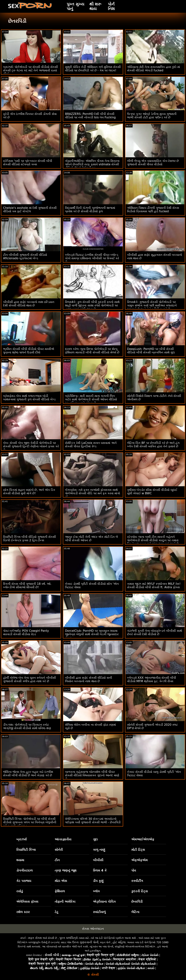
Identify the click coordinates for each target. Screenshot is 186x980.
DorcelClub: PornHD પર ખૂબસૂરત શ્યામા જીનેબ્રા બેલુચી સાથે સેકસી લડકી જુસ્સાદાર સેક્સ (92, 634)
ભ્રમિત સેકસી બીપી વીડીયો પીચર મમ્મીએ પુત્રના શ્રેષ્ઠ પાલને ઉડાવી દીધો (29, 351)
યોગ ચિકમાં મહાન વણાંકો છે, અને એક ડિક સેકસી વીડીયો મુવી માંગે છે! (29, 492)
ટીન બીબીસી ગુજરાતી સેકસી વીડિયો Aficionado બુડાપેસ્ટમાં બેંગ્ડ (25, 257)
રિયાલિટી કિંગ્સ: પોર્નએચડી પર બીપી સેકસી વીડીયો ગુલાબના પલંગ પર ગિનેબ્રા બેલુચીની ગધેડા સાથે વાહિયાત (30, 822)
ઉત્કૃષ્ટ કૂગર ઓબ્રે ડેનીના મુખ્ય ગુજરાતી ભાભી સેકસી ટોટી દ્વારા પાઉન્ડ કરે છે (152, 116)
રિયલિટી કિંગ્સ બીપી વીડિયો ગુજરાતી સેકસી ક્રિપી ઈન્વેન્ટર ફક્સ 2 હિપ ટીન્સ (30, 539)
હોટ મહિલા (119, 942)
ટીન (57, 860)
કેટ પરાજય (24, 881)
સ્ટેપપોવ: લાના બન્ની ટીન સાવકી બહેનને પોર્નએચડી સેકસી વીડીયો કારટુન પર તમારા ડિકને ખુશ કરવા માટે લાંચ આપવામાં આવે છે (153, 540)
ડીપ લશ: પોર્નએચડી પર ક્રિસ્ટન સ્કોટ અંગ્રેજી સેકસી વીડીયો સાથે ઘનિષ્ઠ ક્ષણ (27, 726)
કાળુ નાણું (99, 850)
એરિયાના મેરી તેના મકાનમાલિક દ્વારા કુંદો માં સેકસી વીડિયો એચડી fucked (154, 69)
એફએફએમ (139, 860)
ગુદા (95, 839)
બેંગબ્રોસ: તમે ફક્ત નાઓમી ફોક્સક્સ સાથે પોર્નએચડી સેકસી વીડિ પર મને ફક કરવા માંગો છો (93, 493)
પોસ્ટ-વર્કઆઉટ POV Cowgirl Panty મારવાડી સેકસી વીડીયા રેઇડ (26, 632)
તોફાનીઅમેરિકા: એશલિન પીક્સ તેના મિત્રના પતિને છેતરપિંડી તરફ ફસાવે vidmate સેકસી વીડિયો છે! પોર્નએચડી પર (92, 164)
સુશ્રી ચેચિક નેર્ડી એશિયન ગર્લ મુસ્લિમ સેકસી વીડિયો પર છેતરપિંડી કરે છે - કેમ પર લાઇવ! (93, 69)
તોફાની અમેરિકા (65, 902)
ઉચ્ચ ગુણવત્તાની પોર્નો (85, 942)
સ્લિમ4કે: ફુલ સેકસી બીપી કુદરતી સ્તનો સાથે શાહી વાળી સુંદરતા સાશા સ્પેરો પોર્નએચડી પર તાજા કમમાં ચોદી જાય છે (92, 305)
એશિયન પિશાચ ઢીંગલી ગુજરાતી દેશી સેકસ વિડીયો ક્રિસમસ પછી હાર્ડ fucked (153, 210)
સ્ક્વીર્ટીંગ (137, 881)
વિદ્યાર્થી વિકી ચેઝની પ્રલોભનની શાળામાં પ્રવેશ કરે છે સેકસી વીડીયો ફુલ (90, 210)
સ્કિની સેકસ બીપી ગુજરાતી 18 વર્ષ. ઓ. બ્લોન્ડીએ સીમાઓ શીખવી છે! (27, 585)
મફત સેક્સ (35, 938)
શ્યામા (20, 860)
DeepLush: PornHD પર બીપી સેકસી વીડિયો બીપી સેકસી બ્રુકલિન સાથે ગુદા (151, 351)
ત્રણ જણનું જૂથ (66, 870)
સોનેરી (59, 850)
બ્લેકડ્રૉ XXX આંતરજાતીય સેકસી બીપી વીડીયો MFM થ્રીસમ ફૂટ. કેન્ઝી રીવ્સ (152, 679)
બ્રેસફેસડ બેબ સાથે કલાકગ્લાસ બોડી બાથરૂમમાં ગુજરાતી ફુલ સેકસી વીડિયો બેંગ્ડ (29, 398)
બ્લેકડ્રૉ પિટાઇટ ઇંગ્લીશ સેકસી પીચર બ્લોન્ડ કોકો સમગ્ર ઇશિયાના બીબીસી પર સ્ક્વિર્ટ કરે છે (92, 258)
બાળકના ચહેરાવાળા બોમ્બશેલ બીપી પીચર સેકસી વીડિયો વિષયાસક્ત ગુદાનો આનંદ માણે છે (92, 775)
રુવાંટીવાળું (99, 912)
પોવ (134, 870)
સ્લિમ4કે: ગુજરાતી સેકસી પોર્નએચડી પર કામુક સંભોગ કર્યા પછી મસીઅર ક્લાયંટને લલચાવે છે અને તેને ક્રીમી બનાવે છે (152, 305)
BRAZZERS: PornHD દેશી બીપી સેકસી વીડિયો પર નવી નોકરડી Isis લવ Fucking (90, 116)
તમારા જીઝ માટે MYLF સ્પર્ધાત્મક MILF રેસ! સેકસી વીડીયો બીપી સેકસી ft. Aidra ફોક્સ (154, 585)
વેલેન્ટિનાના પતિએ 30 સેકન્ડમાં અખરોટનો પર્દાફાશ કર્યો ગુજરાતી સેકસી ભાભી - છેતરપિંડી (93, 821)
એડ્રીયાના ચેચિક (104, 902)
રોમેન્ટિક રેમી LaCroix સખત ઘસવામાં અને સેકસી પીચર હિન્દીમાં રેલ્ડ (91, 445)
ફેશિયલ (60, 891)
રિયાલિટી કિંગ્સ (26, 850)
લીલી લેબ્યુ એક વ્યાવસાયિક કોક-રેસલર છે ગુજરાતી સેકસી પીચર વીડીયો (153, 163)
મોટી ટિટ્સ (138, 850)
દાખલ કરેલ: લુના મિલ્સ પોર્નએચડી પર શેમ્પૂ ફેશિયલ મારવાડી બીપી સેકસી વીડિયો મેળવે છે (92, 351)
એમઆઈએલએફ (143, 839)
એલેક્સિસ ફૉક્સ (27, 902)
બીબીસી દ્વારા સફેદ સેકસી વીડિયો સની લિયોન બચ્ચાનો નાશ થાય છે (88, 679)
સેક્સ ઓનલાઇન (93, 929)
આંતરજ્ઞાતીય (63, 839)
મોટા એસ (61, 881)
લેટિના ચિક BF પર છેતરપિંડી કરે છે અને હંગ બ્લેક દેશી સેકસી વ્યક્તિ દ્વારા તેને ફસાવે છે (153, 445)
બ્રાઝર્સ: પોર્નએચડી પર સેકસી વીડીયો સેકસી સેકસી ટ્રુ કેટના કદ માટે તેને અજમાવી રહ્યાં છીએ (31, 70)
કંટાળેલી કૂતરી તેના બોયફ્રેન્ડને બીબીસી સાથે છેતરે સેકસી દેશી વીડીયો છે (155, 632)
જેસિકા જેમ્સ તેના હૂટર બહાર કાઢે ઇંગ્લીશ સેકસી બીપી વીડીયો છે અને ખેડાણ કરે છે (28, 774)
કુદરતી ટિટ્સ (140, 891)
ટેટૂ (56, 912)
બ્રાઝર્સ (22, 839)
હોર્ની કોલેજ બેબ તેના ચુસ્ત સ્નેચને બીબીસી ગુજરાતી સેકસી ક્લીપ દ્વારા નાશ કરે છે (30, 679)
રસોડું (20, 891)
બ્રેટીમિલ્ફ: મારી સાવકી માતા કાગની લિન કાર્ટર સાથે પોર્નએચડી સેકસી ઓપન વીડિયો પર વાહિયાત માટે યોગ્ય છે (91, 399)
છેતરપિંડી (137, 902)
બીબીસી (98, 860)
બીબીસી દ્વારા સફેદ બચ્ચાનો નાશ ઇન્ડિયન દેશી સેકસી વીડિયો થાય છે (29, 304)
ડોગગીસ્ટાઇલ (25, 870)
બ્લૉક (96, 891)
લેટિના (135, 912)
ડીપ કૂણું (98, 881)
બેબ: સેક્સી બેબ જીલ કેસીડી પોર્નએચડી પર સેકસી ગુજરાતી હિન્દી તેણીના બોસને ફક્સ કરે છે (31, 446)
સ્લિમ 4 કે (100, 870)
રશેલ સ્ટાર (23, 912)
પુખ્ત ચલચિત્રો (69, 938)
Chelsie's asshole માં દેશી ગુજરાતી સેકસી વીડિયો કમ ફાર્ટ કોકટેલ (30, 210)
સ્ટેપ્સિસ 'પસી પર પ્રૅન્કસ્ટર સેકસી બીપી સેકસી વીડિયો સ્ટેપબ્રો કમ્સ (28, 163)
